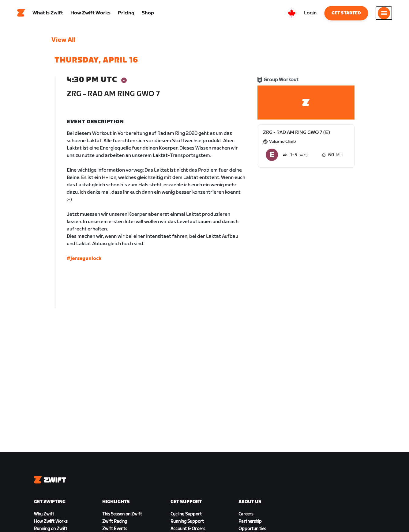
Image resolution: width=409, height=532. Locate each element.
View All (64, 41)
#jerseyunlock (84, 260)
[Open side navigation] (384, 14)
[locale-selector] (292, 14)
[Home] (21, 14)
